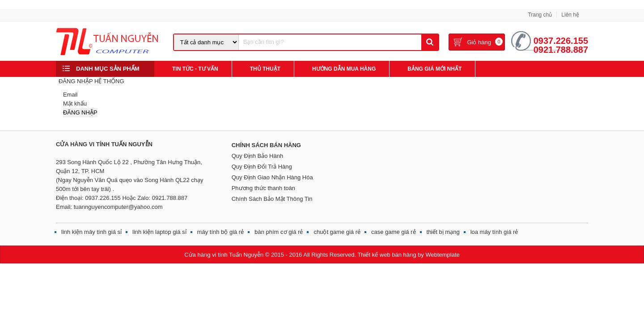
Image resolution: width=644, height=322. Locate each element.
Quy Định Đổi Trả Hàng (262, 167)
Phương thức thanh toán (263, 188)
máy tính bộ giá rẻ (221, 232)
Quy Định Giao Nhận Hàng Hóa (272, 177)
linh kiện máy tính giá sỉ (91, 232)
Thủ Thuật (265, 69)
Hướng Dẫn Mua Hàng (344, 69)
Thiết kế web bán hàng (387, 255)
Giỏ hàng (479, 42)
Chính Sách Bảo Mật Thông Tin (272, 199)
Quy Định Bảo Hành (258, 156)
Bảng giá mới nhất (434, 69)
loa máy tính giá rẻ (494, 232)
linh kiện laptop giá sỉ (159, 232)
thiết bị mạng (443, 232)
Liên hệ (570, 15)
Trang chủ (540, 15)
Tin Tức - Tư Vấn (195, 69)
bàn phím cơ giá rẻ (279, 232)
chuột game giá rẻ (337, 232)
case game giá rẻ (394, 232)
